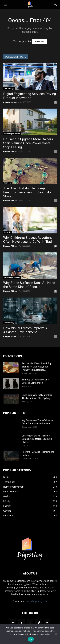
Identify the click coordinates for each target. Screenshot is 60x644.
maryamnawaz (10, 102)
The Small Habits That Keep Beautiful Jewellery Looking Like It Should (29, 192)
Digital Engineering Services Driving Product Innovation (30, 96)
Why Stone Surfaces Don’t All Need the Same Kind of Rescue (29, 285)
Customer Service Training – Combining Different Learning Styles (37, 439)
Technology (9, 88)
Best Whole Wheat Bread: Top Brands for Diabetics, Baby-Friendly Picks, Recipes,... (37, 367)
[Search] (56, 4)
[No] (56, 634)
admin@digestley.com (36, 601)
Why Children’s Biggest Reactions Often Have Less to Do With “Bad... (29, 240)
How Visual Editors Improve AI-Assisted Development (26, 330)
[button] (5, 4)
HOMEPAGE (40, 42)
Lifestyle (7, 232)
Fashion (7, 183)
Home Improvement (12, 134)
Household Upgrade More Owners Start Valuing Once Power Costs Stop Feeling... (28, 143)
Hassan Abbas (10, 151)
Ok (31, 639)
